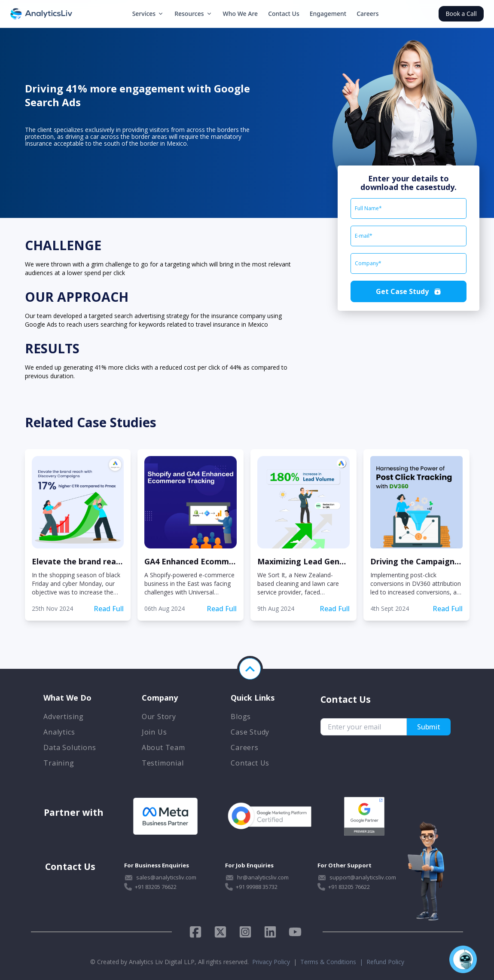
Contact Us (284, 14)
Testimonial (163, 763)
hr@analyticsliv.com (263, 877)
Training (59, 763)
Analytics (59, 732)
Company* (368, 263)
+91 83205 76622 (156, 887)
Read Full (109, 609)
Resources (193, 14)
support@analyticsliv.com (363, 877)
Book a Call (461, 14)
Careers (367, 14)
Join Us (154, 732)
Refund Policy (385, 962)
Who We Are (241, 14)
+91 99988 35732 (257, 887)
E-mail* (364, 236)
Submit (429, 727)
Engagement (328, 14)
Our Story (159, 717)
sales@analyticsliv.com (166, 877)
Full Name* (368, 208)
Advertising (64, 717)
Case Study (250, 732)
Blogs (241, 717)
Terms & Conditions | (333, 962)
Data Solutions (70, 747)
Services (148, 14)
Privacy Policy (271, 962)
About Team (163, 747)
